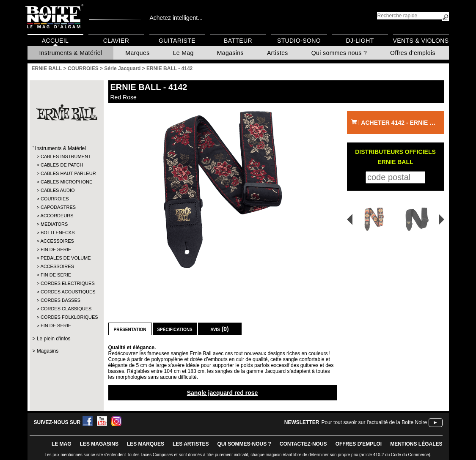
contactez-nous (303, 444)
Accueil (55, 41)
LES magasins (99, 444)
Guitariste (177, 41)
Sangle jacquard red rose (223, 393)
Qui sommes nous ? (339, 53)
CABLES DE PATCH (62, 165)
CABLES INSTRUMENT (66, 156)
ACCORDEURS (57, 216)
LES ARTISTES (191, 444)
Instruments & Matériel (71, 53)
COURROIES (55, 199)
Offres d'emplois (413, 53)
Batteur (238, 41)
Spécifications (175, 329)
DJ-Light (360, 41)
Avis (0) (220, 329)
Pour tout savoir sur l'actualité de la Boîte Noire (374, 422)
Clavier (116, 41)
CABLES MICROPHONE (66, 182)
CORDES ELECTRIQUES (66, 283)
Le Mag (183, 53)
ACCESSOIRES (57, 241)
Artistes (278, 53)
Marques (137, 53)
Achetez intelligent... (176, 18)
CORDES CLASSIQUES (66, 309)
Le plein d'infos (54, 339)
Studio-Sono (299, 41)
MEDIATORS (54, 224)
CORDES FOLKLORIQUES (66, 317)
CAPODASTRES (58, 207)
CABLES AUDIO (58, 190)
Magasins (230, 53)
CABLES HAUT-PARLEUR (66, 173)
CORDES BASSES (61, 300)
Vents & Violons (421, 41)
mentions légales (416, 444)
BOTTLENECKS (58, 233)
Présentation (130, 329)
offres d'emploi (359, 444)
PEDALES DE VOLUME (66, 258)
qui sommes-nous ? (244, 444)
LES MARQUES (146, 444)
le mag (62, 444)
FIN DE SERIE (56, 249)
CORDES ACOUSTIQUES (66, 292)
